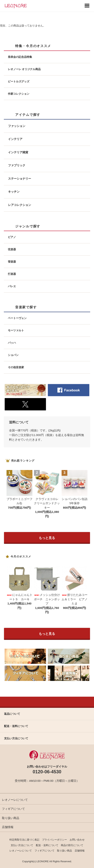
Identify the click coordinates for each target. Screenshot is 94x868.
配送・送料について (47, 845)
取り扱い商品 (11, 818)
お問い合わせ (77, 840)
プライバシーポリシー (54, 840)
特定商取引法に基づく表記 (24, 840)
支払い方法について (22, 845)
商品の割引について (72, 845)
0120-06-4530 (47, 772)
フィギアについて (13, 809)
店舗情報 (8, 827)
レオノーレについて (15, 800)
